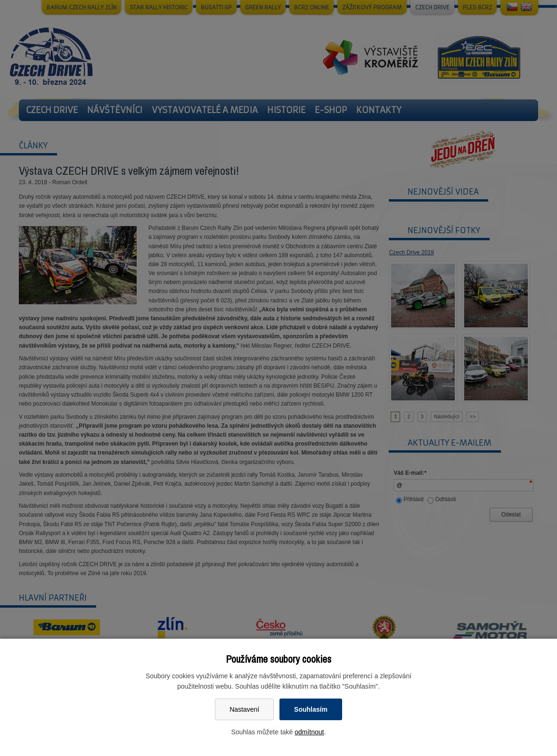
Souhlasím (311, 709)
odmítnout (309, 732)
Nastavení (244, 709)
